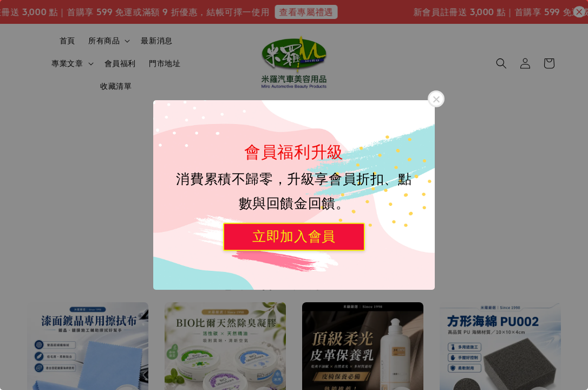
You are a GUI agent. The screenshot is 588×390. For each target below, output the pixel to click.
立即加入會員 (294, 236)
